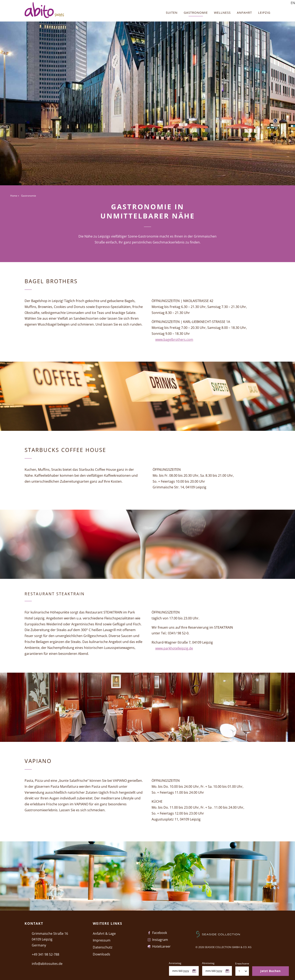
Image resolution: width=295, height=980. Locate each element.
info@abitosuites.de (47, 964)
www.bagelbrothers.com (174, 339)
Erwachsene (242, 964)
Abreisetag (208, 963)
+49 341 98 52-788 (45, 954)
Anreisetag (175, 963)
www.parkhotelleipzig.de (174, 648)
